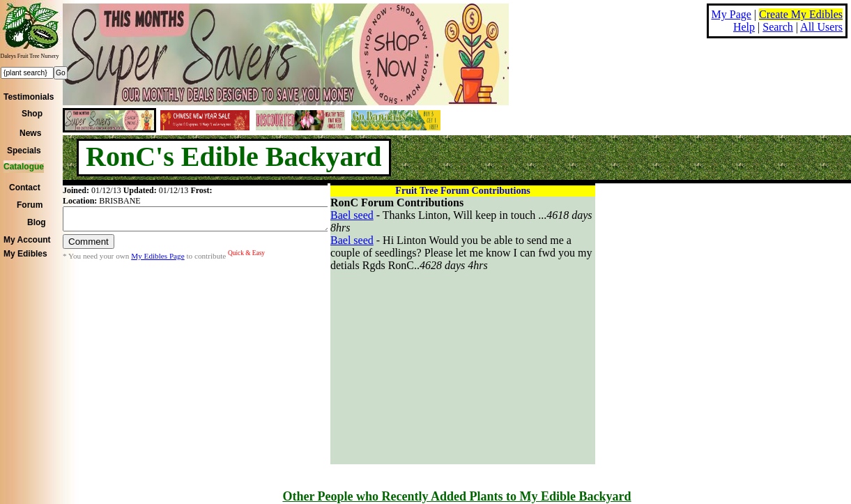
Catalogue (24, 167)
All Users (821, 27)
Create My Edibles (801, 14)
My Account (27, 240)
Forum (30, 205)
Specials (24, 151)
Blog (37, 222)
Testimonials (29, 97)
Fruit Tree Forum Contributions (462, 191)
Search (778, 27)
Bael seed (352, 215)
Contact (25, 188)
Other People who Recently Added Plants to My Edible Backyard (457, 496)
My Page (731, 14)
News (30, 133)
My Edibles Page (158, 260)
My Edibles (25, 254)
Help (744, 27)
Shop (32, 114)
